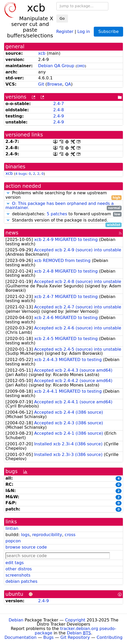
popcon (13, 541)
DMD (81, 66)
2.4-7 (59, 104)
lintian (12, 528)
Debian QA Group (56, 66)
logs (25, 535)
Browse (55, 84)
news (12, 233)
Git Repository (75, 637)
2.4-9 (59, 116)
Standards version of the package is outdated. (64, 220)
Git (41, 84)
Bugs (49, 637)
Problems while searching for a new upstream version (64, 195)
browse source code (26, 547)
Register (65, 31)
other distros (19, 569)
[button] (8, 193)
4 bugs (21, 174)
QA (68, 84)
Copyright (75, 620)
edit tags (15, 563)
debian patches (21, 581)
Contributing (110, 637)
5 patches (57, 214)
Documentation (20, 637)
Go (62, 18)
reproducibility (47, 535)
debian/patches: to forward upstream (64, 214)
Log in (84, 31)
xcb (42, 53)
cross (70, 535)
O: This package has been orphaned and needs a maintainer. (60, 206)
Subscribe (108, 32)
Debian (16, 620)
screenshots (18, 575)
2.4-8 (59, 110)
